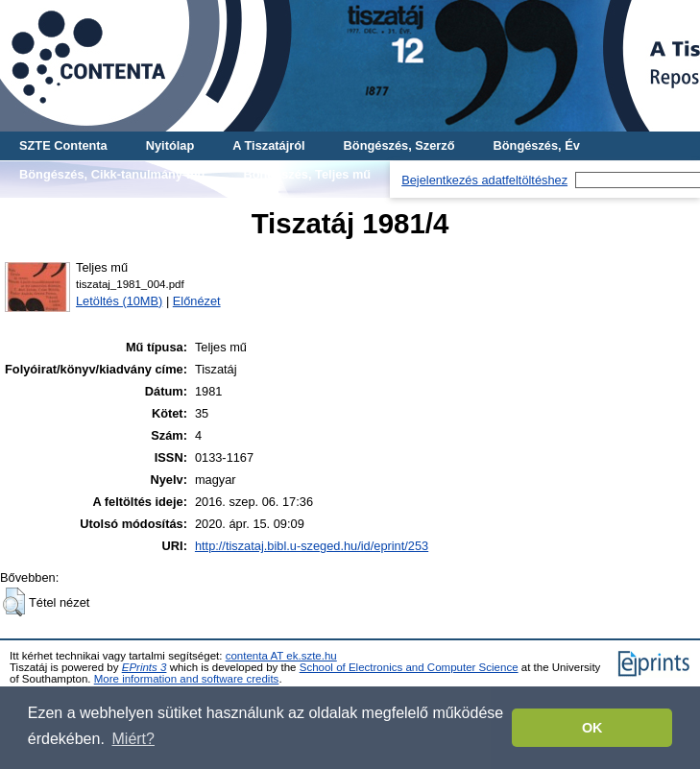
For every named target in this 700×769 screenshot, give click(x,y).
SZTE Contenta (63, 145)
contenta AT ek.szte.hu (281, 656)
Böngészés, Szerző (399, 145)
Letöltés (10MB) (119, 301)
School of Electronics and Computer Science (409, 667)
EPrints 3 (145, 667)
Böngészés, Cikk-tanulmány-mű (112, 174)
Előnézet (197, 301)
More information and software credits (187, 679)
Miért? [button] (133, 739)
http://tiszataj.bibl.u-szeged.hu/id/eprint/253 (312, 546)
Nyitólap (170, 145)
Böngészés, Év (537, 145)
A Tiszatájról (268, 145)
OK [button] (592, 728)
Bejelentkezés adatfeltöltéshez (484, 180)
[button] (14, 602)
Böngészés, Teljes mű (307, 174)
